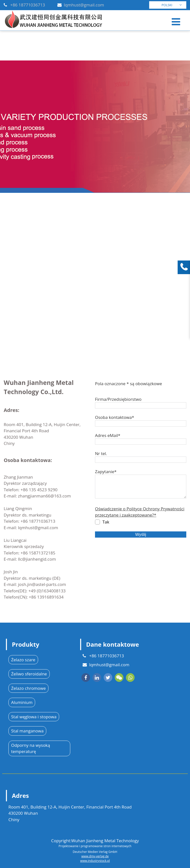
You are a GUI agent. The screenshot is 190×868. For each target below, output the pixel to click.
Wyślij (141, 535)
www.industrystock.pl (95, 861)
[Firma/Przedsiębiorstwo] (141, 405)
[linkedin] (97, 678)
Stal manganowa (27, 731)
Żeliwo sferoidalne (29, 674)
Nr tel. (101, 453)
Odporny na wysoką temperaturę (31, 748)
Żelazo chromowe (28, 688)
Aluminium (22, 702)
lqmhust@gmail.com (84, 5)
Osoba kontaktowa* (115, 417)
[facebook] (86, 678)
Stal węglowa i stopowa (34, 717)
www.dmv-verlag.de (95, 856)
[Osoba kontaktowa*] (141, 423)
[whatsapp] (130, 678)
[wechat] (119, 678)
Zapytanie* (106, 472)
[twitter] (108, 678)
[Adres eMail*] (141, 442)
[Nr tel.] (141, 460)
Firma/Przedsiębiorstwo (118, 399)
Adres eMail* (108, 435)
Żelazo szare (23, 660)
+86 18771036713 (28, 5)
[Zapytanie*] (141, 487)
